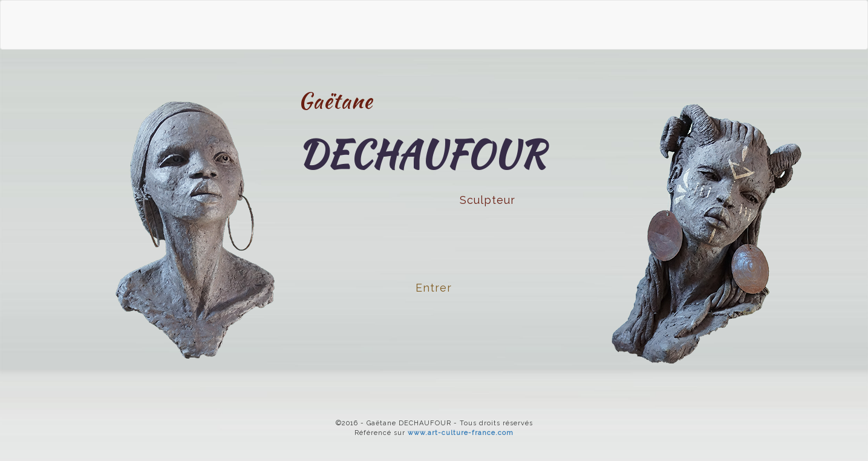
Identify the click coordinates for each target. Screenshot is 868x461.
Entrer (434, 288)
